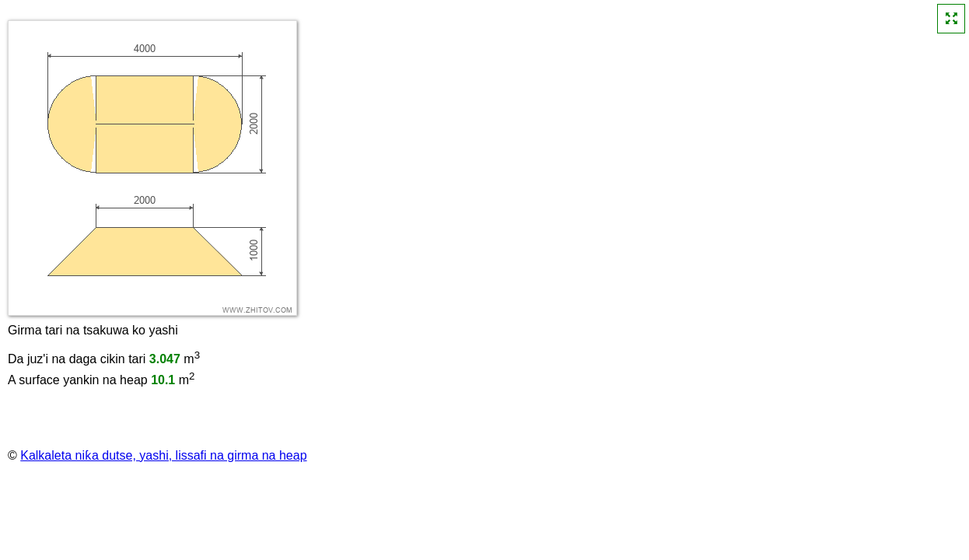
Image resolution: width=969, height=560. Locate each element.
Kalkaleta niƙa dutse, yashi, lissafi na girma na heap (163, 455)
